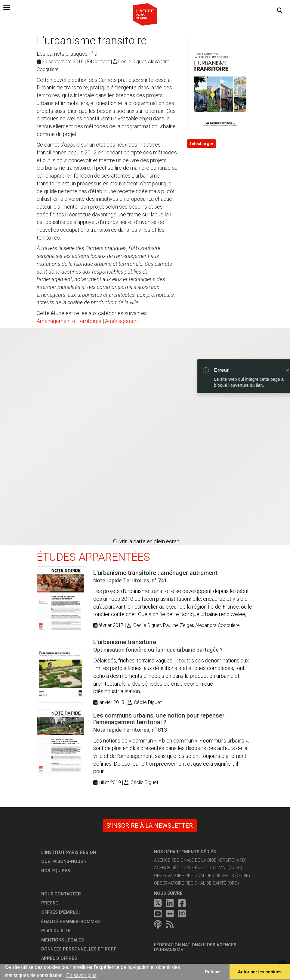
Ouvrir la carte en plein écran (146, 541)
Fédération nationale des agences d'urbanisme (195, 947)
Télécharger (202, 144)
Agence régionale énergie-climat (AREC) (198, 868)
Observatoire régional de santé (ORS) (196, 883)
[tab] (7, 8)
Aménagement (122, 321)
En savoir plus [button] (81, 975)
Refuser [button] (213, 972)
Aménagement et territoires (69, 321)
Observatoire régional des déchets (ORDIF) (202, 876)
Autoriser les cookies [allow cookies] (260, 972)
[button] (280, 11)
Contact (101, 62)
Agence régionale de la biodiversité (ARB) (200, 860)
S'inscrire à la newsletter (150, 826)
